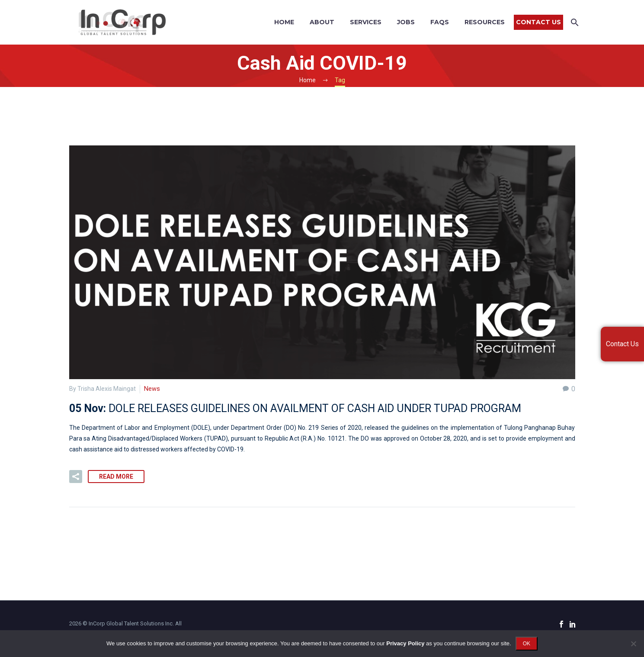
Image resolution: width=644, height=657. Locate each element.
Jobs (406, 22)
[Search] (574, 22)
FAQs (440, 22)
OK (527, 644)
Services (366, 22)
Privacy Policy (405, 643)
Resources (485, 22)
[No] (633, 644)
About (322, 22)
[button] (76, 477)
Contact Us (538, 22)
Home (284, 22)
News (152, 389)
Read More (116, 477)
